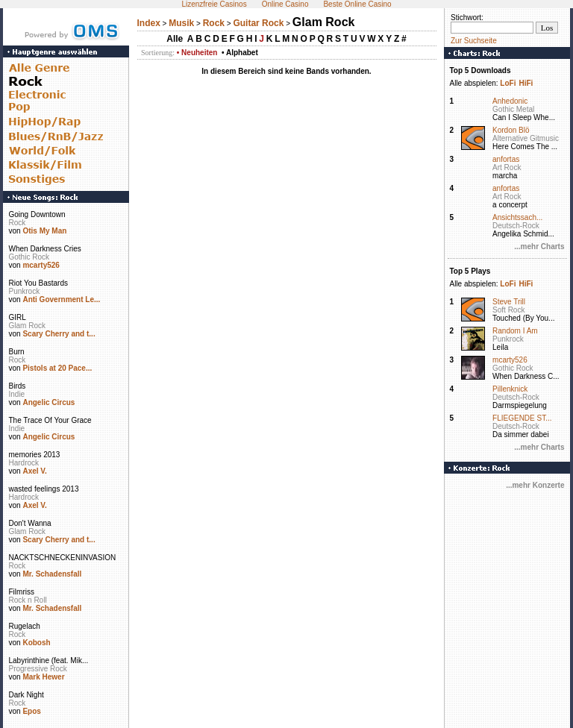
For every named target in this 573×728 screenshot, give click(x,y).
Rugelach (25, 626)
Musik (181, 23)
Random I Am (515, 331)
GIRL (18, 317)
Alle (175, 39)
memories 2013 (35, 455)
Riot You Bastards (39, 283)
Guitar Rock (258, 23)
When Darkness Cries (45, 249)
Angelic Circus (48, 402)
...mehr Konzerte (535, 485)
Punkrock (25, 291)
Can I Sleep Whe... (524, 117)
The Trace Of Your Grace (50, 420)
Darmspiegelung (520, 405)
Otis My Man (44, 231)
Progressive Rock (38, 669)
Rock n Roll (28, 600)
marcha (505, 176)
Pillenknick (510, 389)
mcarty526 (41, 265)
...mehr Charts (539, 247)
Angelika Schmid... (523, 234)
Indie (17, 394)
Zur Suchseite (474, 41)
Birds (18, 386)
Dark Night (26, 695)
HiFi (526, 83)
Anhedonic (510, 101)
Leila (500, 347)
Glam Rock (27, 326)
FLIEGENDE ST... (522, 418)
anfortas (506, 159)
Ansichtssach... (517, 217)
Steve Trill (509, 302)
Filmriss (22, 592)
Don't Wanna (30, 523)
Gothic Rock (29, 257)
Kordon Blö (511, 130)
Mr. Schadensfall (52, 574)
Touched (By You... (523, 318)
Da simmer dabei (521, 434)
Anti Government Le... (61, 299)
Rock (18, 223)
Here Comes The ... (525, 147)
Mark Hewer (43, 677)
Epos (31, 711)
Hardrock (24, 463)
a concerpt (510, 205)
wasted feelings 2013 (44, 489)
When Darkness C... (526, 376)
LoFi (508, 83)
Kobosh (36, 643)
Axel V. (34, 471)
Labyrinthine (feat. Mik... (49, 660)
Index (149, 23)
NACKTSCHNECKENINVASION (63, 558)
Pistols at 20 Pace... (57, 368)
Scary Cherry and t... (59, 334)
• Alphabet (240, 53)
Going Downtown (37, 214)
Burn (17, 352)
